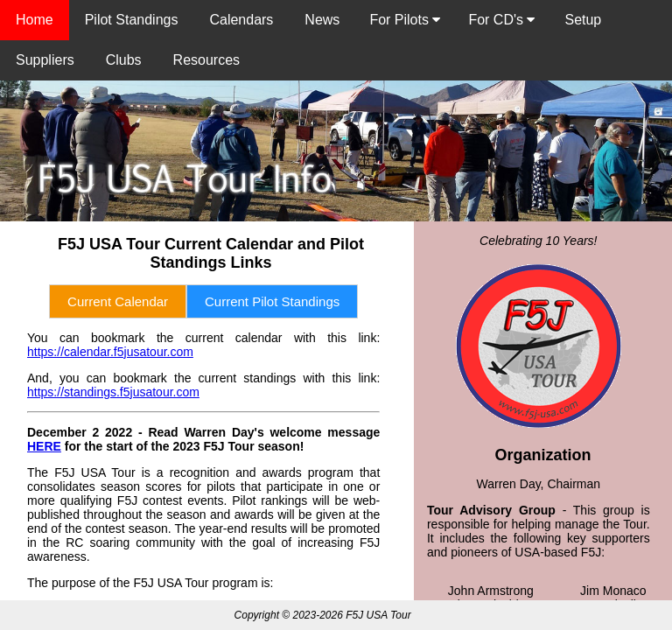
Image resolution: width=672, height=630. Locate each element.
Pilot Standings (132, 20)
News (322, 20)
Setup (583, 20)
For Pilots (405, 20)
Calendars (241, 20)
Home (35, 20)
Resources (206, 60)
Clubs (124, 60)
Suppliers (45, 60)
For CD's (501, 20)
